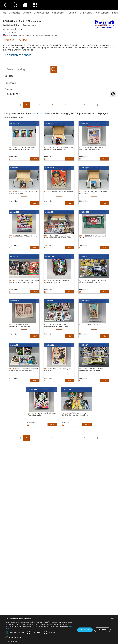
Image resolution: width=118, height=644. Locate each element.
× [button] (116, 618)
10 (85, 105)
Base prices (43, 113)
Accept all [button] (85, 630)
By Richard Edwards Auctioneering (20, 25)
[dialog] (59, 630)
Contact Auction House (14, 29)
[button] (40, 641)
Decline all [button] (102, 630)
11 (92, 105)
